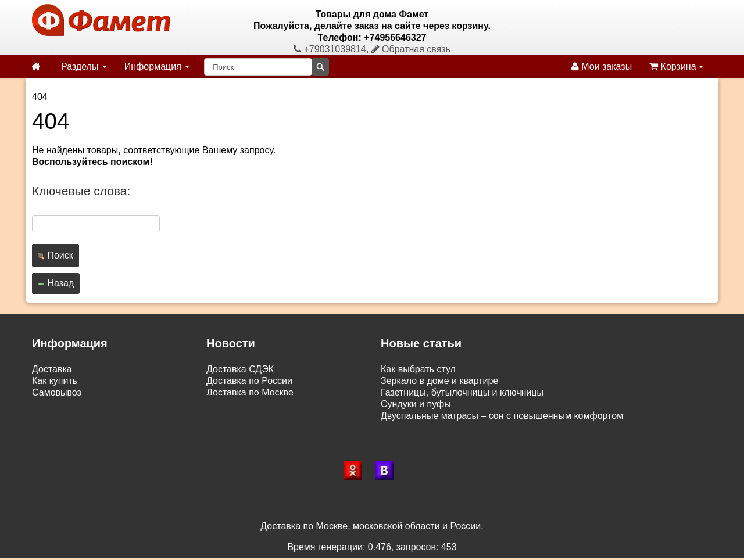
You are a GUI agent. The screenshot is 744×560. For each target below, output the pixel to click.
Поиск (56, 255)
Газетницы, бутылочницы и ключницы (462, 392)
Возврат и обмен (68, 404)
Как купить (55, 381)
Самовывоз (57, 392)
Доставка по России (249, 381)
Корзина (676, 67)
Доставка (52, 369)
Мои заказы (602, 67)
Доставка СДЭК (240, 369)
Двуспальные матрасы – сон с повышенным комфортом (502, 416)
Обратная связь (411, 49)
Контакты (52, 427)
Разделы (84, 67)
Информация (157, 67)
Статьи (47, 416)
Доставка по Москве (250, 392)
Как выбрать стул (418, 369)
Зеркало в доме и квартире (439, 381)
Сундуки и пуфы (416, 404)
